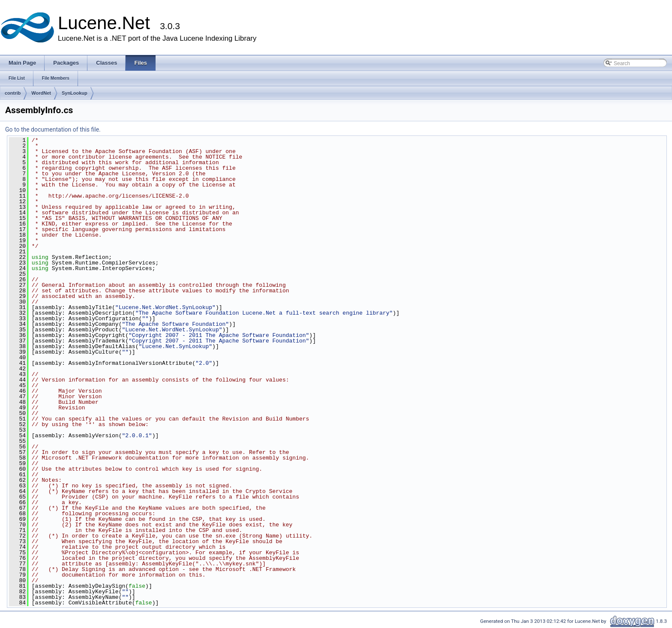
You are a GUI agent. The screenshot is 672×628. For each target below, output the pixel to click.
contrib (13, 93)
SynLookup (75, 93)
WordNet (41, 93)
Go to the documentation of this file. (53, 129)
